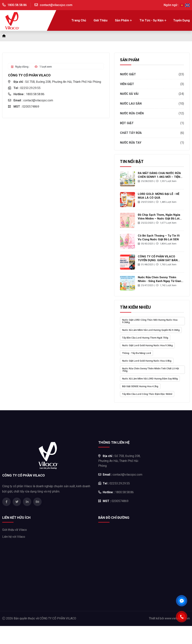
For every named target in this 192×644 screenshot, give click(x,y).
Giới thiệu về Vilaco (15, 530)
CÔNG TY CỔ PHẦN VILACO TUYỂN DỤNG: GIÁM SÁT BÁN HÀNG (158, 260)
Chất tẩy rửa (131, 133)
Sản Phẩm (122, 20)
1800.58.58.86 (17, 5)
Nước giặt (128, 74)
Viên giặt (127, 84)
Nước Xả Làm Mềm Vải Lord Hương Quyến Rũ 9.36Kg (151, 330)
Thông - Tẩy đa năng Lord (136, 353)
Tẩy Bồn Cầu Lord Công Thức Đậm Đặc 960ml (147, 394)
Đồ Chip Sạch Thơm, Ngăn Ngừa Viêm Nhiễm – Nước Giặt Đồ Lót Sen (159, 219)
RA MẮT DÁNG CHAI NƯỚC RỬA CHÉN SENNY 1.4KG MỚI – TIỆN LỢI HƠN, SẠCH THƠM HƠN (159, 177)
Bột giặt (127, 123)
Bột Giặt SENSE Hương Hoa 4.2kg (140, 386)
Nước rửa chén (132, 113)
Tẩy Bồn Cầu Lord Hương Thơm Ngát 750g (145, 338)
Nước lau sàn (131, 104)
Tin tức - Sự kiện (151, 20)
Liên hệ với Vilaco (14, 537)
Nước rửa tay (131, 143)
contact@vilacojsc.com (56, 5)
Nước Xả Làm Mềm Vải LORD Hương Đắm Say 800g (150, 379)
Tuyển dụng (181, 20)
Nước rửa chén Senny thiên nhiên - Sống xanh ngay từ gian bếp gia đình (159, 281)
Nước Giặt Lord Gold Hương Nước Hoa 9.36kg (147, 345)
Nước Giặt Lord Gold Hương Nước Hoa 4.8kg (147, 361)
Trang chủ (79, 20)
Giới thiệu (100, 20)
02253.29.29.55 (24, 88)
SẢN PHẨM (130, 60)
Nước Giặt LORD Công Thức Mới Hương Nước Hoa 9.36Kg (150, 321)
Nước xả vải (129, 94)
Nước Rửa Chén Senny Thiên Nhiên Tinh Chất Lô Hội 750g (150, 370)
